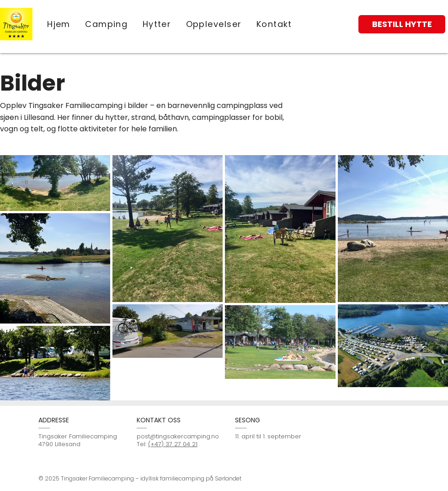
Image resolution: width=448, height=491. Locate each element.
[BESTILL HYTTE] (402, 24)
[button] (213, 24)
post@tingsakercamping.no (178, 436)
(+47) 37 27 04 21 (173, 444)
